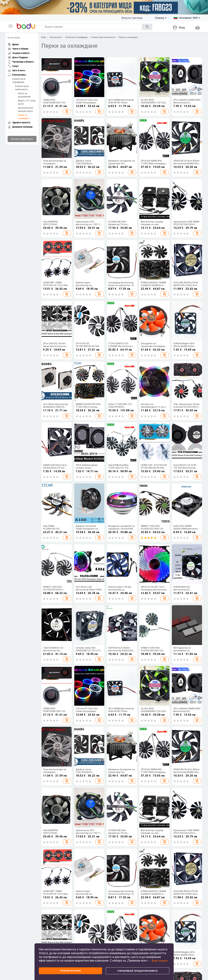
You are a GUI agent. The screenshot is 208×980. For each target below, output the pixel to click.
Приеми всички (70, 971)
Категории (14, 38)
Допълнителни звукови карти (25, 110)
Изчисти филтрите (22, 139)
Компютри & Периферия (19, 81)
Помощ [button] (161, 18)
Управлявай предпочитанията (138, 971)
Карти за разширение (24, 95)
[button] (10, 26)
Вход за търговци (132, 18)
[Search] (93, 27)
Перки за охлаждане (24, 117)
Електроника (56, 37)
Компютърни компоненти (22, 88)
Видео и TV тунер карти (27, 102)
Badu (44, 37)
